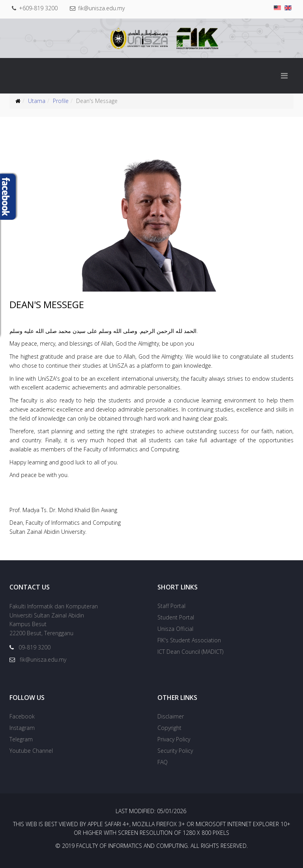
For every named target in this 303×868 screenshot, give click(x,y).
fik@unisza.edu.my (103, 8)
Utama (37, 101)
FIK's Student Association (189, 640)
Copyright (169, 728)
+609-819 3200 (39, 8)
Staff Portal (171, 606)
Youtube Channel (31, 751)
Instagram (22, 728)
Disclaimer (171, 716)
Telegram (21, 739)
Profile (61, 101)
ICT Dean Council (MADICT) (190, 652)
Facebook (22, 716)
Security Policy (175, 751)
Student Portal (176, 617)
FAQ (163, 762)
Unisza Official (175, 629)
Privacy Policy (174, 739)
